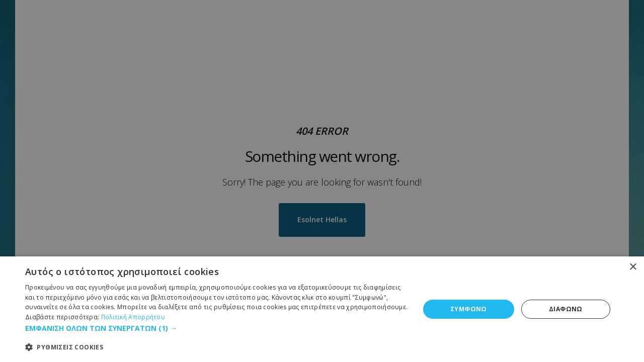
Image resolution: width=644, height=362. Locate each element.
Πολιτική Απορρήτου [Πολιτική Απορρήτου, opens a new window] (133, 317)
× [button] (633, 267)
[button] (217, 328)
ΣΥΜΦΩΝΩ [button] (469, 309)
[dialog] (322, 309)
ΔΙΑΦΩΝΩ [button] (566, 309)
